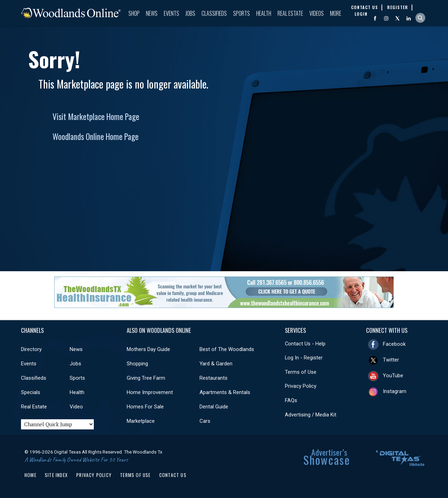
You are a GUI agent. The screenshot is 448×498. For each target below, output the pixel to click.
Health (264, 13)
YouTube (393, 376)
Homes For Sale (145, 407)
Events (171, 13)
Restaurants (213, 378)
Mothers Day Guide (148, 349)
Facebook (394, 344)
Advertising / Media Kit (311, 415)
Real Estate (290, 13)
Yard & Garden (216, 364)
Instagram (395, 391)
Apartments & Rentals (225, 392)
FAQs (291, 400)
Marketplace (141, 421)
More (336, 13)
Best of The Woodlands (227, 349)
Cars (205, 421)
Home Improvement (150, 392)
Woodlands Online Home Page (96, 136)
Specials (31, 392)
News (152, 13)
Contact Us (173, 475)
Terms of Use (301, 372)
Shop (134, 13)
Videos (317, 13)
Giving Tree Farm (146, 378)
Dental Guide (214, 407)
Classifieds (214, 13)
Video (76, 407)
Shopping (137, 364)
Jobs (190, 13)
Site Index (56, 475)
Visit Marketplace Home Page (96, 117)
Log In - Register (304, 358)
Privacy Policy (301, 386)
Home (30, 475)
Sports (241, 13)
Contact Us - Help (305, 344)
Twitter (391, 360)
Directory (31, 349)
